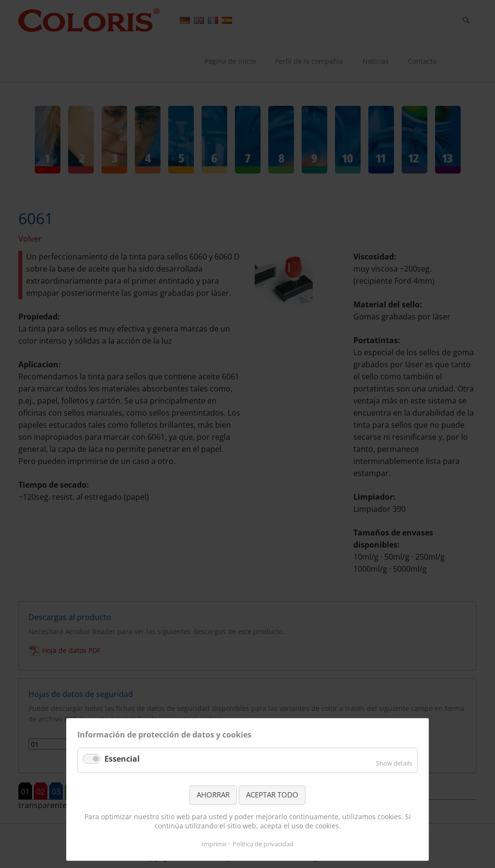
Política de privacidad (263, 844)
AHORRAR (213, 795)
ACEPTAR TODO (272, 795)
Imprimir (214, 844)
